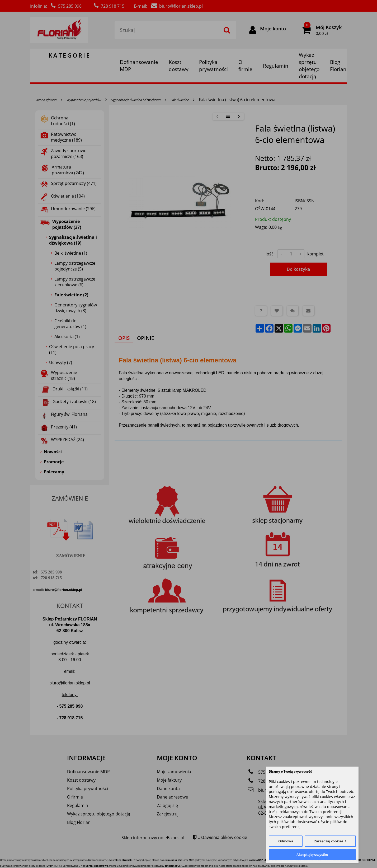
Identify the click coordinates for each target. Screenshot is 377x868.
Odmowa (286, 841)
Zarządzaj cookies (329, 841)
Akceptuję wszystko (312, 855)
